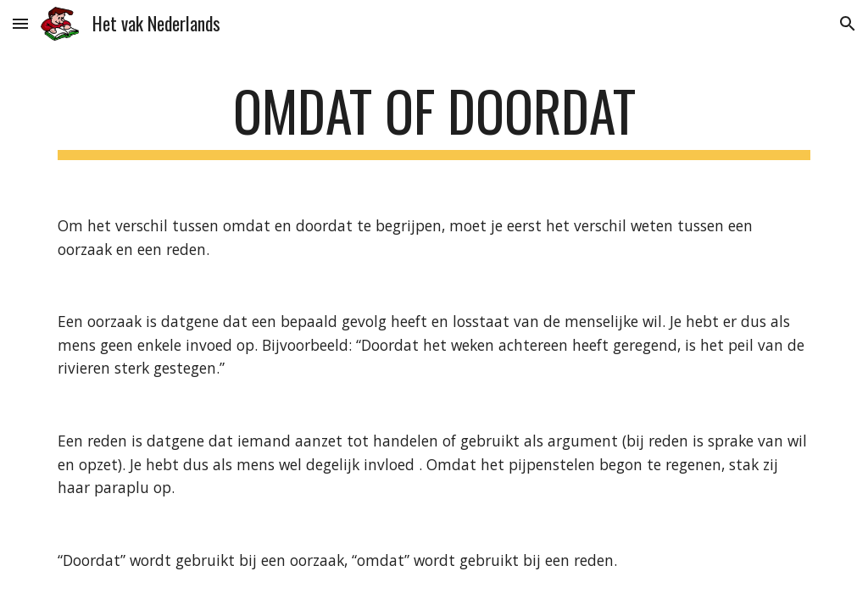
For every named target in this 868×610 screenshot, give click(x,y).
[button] (20, 23)
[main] (434, 119)
